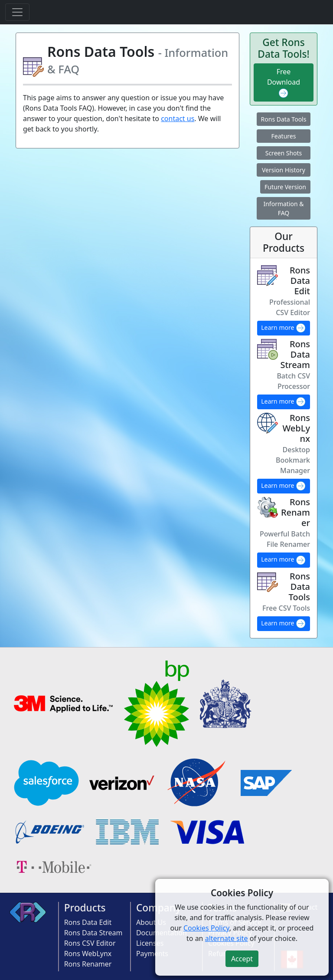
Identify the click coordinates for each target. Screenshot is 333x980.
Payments (152, 954)
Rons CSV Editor (90, 943)
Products (85, 908)
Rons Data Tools (284, 119)
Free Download (284, 83)
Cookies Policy (206, 928)
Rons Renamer (88, 964)
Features (284, 136)
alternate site (227, 938)
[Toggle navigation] (17, 12)
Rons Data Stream (93, 933)
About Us (151, 922)
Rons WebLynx (88, 954)
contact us (178, 118)
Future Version (285, 187)
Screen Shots (284, 153)
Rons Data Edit (88, 922)
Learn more (284, 328)
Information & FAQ (283, 208)
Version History (284, 170)
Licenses (150, 943)
